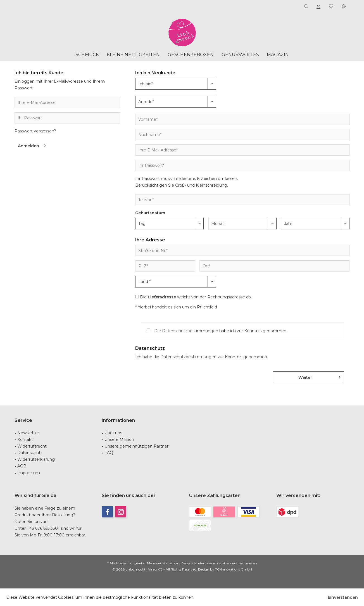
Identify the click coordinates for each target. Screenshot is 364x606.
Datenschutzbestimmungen (190, 331)
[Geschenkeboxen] (191, 55)
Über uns (113, 433)
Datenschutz (30, 453)
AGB (22, 466)
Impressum (29, 473)
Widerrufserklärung (36, 459)
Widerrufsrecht (32, 446)
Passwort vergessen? (35, 131)
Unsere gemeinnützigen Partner (136, 446)
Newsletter (28, 433)
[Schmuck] (87, 55)
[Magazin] (278, 55)
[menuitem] (344, 7)
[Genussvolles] (240, 55)
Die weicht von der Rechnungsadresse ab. (196, 297)
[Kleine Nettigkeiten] (133, 55)
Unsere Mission (119, 439)
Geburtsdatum (150, 213)
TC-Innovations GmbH (234, 569)
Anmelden (32, 145)
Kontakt (25, 439)
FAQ (109, 453)
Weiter (319, 376)
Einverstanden (343, 597)
